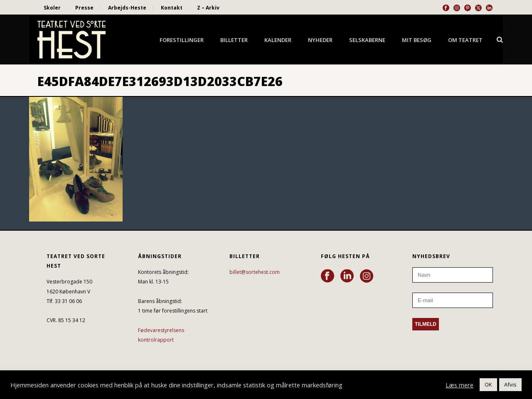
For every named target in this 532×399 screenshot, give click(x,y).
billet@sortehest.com (255, 272)
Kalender (278, 40)
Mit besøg (417, 40)
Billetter (234, 40)
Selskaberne (367, 40)
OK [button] (488, 384)
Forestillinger (182, 40)
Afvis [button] (510, 384)
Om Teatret (465, 40)
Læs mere (459, 385)
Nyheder (320, 40)
